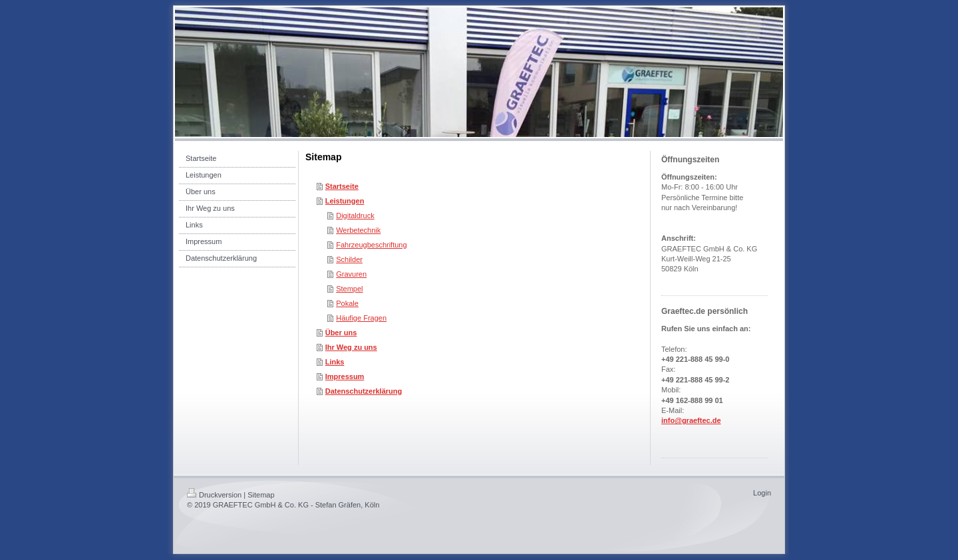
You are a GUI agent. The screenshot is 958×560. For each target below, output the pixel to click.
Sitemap (261, 495)
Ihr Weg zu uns (351, 347)
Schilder (349, 259)
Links (335, 362)
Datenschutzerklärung (364, 391)
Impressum (345, 376)
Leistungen (345, 201)
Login (762, 493)
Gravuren (351, 274)
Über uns (341, 333)
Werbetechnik (358, 230)
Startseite (342, 186)
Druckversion (214, 495)
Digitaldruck (355, 215)
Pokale (347, 303)
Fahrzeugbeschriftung (371, 245)
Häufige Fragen (361, 318)
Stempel (349, 289)
